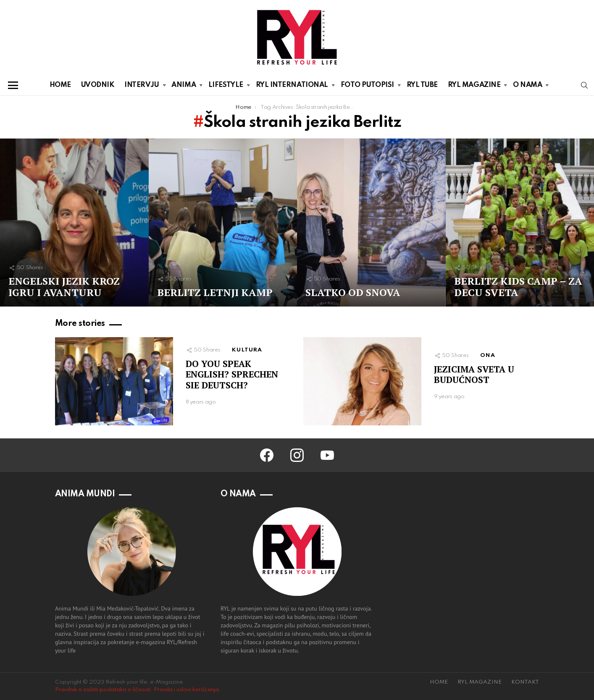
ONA (488, 355)
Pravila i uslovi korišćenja (186, 690)
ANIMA (184, 87)
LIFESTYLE (226, 87)
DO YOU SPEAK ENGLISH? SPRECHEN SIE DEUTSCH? (232, 374)
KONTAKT (525, 682)
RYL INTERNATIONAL (292, 87)
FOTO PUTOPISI (367, 87)
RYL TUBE (422, 85)
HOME (60, 85)
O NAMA (527, 87)
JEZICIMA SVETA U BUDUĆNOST (474, 374)
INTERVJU (142, 87)
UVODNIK (98, 85)
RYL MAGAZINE (474, 87)
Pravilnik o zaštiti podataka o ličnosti (103, 690)
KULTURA (247, 350)
